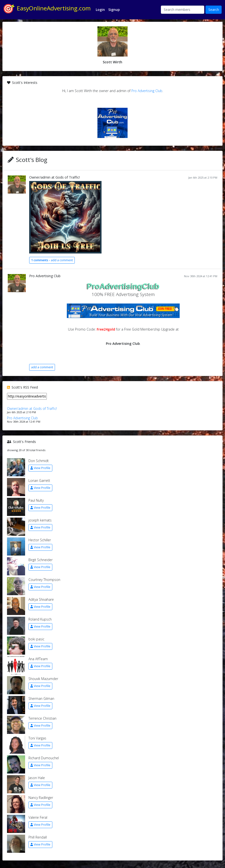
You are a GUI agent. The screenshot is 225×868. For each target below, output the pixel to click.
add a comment (52, 260)
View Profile (40, 468)
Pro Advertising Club (147, 91)
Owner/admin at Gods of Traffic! (55, 177)
